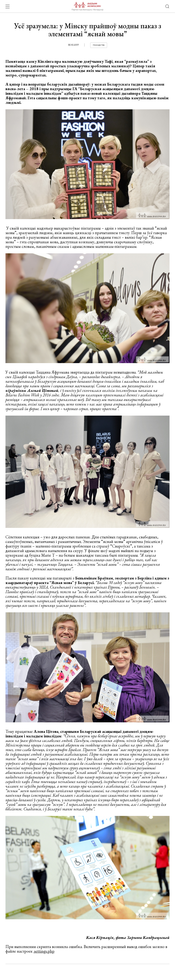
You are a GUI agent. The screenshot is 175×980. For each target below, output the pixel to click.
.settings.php (44, 951)
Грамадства (99, 45)
